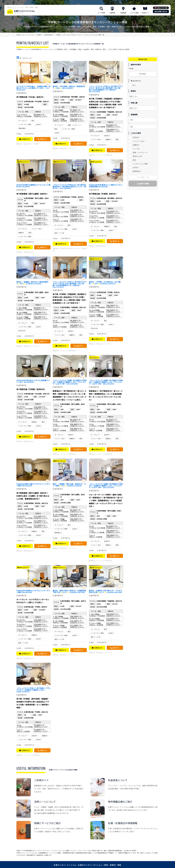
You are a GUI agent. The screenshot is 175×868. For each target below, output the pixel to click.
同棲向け (136, 145)
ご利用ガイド (145, 13)
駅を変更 (143, 74)
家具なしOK (137, 156)
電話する (43, 139)
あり (134, 85)
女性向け (136, 137)
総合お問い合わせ (161, 11)
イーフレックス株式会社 (104, 155)
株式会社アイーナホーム (68, 148)
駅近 (134, 160)
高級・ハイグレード (140, 152)
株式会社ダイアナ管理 (31, 144)
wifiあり (136, 167)
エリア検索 (101, 13)
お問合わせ (26, 139)
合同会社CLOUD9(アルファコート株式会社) (70, 249)
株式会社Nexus (29, 252)
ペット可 (136, 149)
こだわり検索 (134, 13)
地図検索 (123, 13)
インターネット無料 (140, 164)
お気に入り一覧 (162, 8)
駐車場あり (137, 171)
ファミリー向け (139, 141)
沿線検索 (112, 13)
